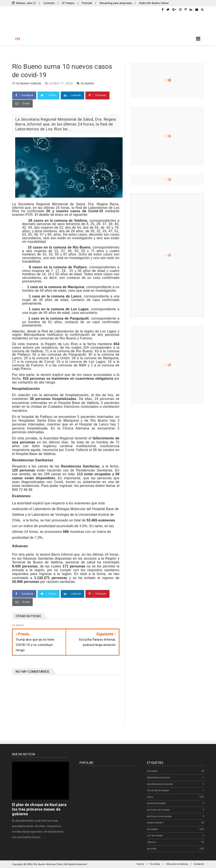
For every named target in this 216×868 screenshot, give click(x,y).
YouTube (155, 864)
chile (150, 797)
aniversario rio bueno (160, 784)
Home (140, 864)
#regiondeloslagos (159, 778)
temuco (151, 842)
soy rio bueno (155, 836)
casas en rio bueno (158, 790)
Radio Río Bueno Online (154, 3)
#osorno (152, 771)
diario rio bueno (157, 803)
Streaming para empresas (116, 3)
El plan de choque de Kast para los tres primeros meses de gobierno (39, 809)
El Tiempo (68, 3)
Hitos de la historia (177, 864)
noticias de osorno (159, 810)
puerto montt (155, 823)
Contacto (49, 3)
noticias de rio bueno (159, 816)
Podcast (87, 3)
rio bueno (87, 83)
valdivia (152, 849)
